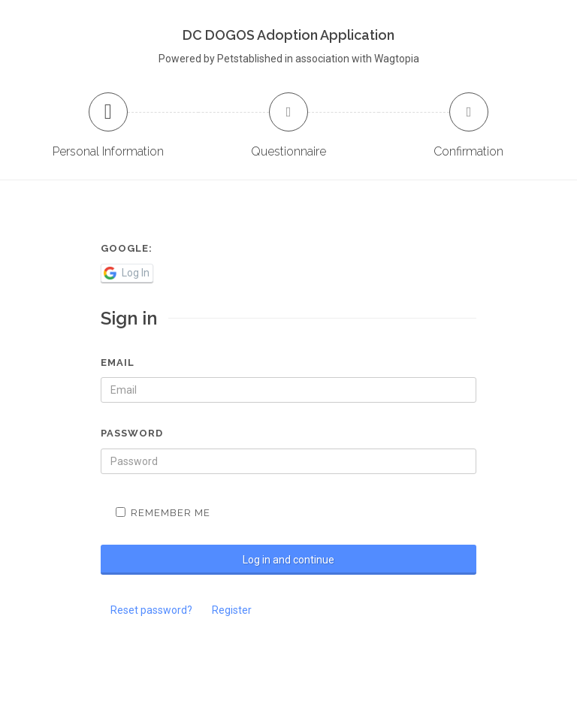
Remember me (163, 513)
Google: (127, 248)
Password (132, 433)
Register (232, 610)
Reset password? (151, 610)
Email (118, 362)
